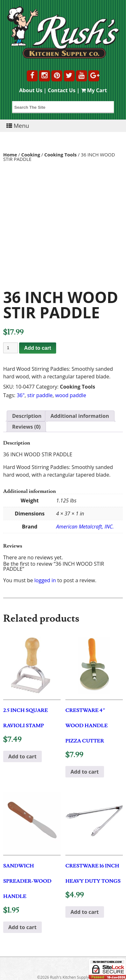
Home (10, 155)
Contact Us (62, 90)
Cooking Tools (61, 155)
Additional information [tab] (80, 416)
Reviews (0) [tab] (26, 427)
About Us (31, 90)
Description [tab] (27, 416)
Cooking (31, 155)
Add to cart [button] (22, 756)
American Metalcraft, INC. (85, 527)
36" (21, 395)
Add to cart (38, 348)
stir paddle (40, 395)
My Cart (94, 90)
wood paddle (71, 395)
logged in (45, 580)
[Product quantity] (11, 348)
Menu (18, 126)
